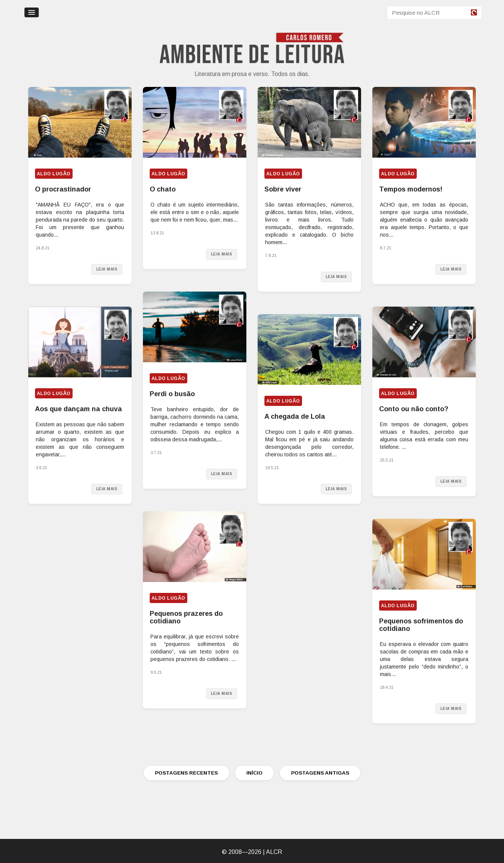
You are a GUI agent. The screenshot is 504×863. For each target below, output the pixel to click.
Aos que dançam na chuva (78, 409)
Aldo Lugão (54, 174)
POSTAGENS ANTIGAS (320, 773)
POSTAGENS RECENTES (186, 773)
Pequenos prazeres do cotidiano (186, 617)
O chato (163, 189)
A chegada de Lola (295, 416)
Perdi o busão (172, 394)
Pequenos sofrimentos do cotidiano (421, 625)
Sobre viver (283, 189)
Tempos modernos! (411, 189)
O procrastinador (63, 189)
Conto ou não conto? (414, 409)
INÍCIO (254, 773)
